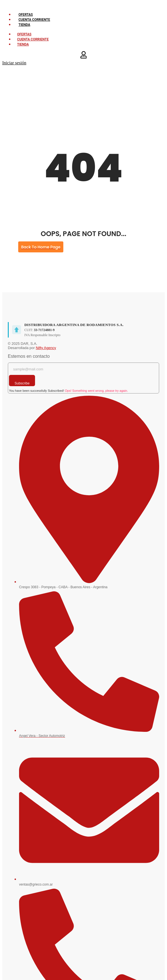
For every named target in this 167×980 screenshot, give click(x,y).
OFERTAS (26, 15)
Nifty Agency (46, 348)
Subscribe (22, 383)
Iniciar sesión (14, 63)
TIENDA (24, 25)
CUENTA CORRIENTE (34, 20)
